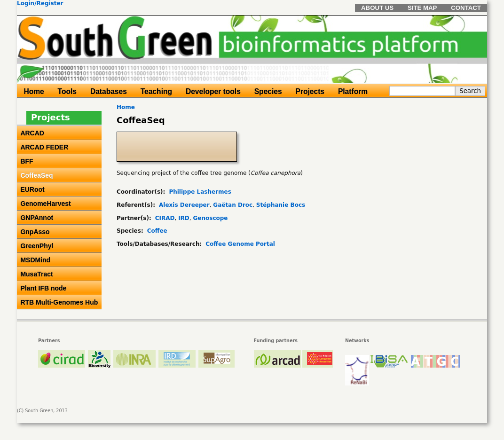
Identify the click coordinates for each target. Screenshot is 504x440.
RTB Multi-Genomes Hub (59, 302)
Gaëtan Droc (233, 205)
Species (268, 91)
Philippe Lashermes (200, 192)
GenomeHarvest (45, 204)
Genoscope (210, 218)
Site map (422, 8)
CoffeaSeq (36, 175)
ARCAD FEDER (44, 147)
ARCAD (32, 133)
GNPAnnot (37, 218)
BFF (27, 161)
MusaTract (36, 274)
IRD (184, 218)
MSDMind (35, 260)
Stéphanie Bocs (281, 205)
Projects (310, 91)
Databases (109, 91)
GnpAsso (35, 232)
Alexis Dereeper (184, 205)
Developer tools (213, 91)
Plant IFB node (43, 288)
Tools (67, 91)
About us (377, 8)
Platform (353, 91)
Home (126, 107)
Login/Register (40, 3)
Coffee (157, 231)
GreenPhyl (37, 246)
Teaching (156, 91)
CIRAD (165, 218)
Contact (466, 8)
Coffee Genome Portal (240, 244)
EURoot (32, 189)
